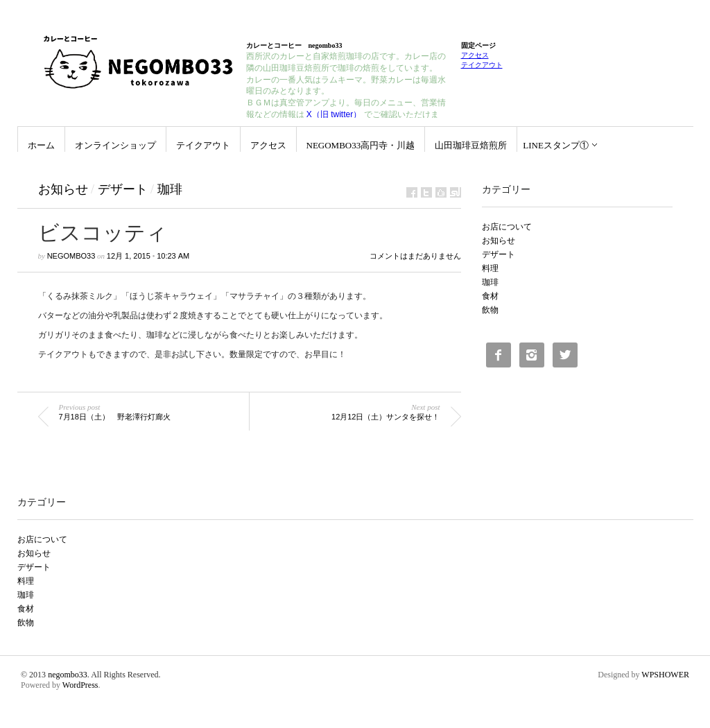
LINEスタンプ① (556, 145)
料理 (490, 268)
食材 (490, 296)
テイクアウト (482, 65)
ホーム (41, 145)
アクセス (475, 55)
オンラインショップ (115, 145)
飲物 (490, 310)
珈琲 (170, 189)
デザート (123, 189)
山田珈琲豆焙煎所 (471, 145)
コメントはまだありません (415, 256)
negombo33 (71, 256)
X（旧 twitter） (334, 114)
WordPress (80, 685)
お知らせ (63, 189)
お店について (507, 227)
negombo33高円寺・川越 (361, 145)
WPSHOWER (665, 675)
